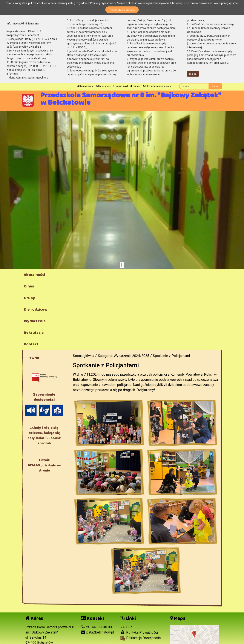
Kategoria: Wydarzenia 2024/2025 (124, 356)
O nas (29, 286)
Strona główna (85, 86)
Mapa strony (103, 86)
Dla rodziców (36, 310)
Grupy (29, 298)
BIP (126, 627)
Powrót (34, 358)
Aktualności (35, 275)
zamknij (193, 74)
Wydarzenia (35, 321)
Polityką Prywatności (103, 3)
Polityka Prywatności (139, 632)
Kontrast (136, 86)
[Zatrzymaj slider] (122, 265)
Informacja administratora (157, 86)
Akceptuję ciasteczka (122, 10)
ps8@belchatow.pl (97, 632)
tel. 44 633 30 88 (96, 627)
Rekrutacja (34, 333)
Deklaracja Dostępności (141, 638)
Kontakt (31, 344)
